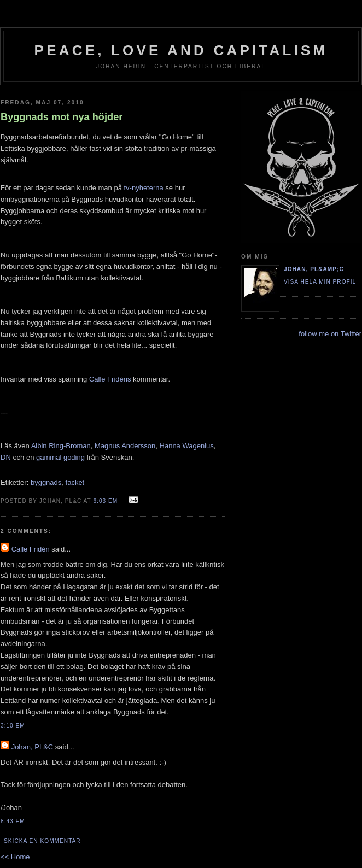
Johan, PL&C (33, 747)
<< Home (15, 857)
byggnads (46, 482)
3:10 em (13, 726)
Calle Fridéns (110, 379)
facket (75, 482)
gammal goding (60, 457)
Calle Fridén (31, 549)
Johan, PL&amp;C (314, 269)
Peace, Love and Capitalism (181, 50)
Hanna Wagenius (187, 446)
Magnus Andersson (125, 446)
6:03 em (105, 501)
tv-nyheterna (143, 188)
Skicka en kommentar (42, 841)
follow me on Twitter (330, 334)
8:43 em (13, 821)
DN (6, 457)
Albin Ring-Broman (61, 446)
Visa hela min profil (320, 282)
